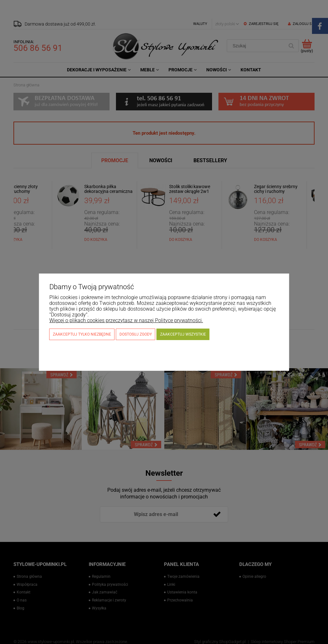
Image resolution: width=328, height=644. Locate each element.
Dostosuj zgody (136, 334)
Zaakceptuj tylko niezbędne (82, 334)
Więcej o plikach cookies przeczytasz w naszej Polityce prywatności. (126, 320)
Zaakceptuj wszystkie (183, 334)
